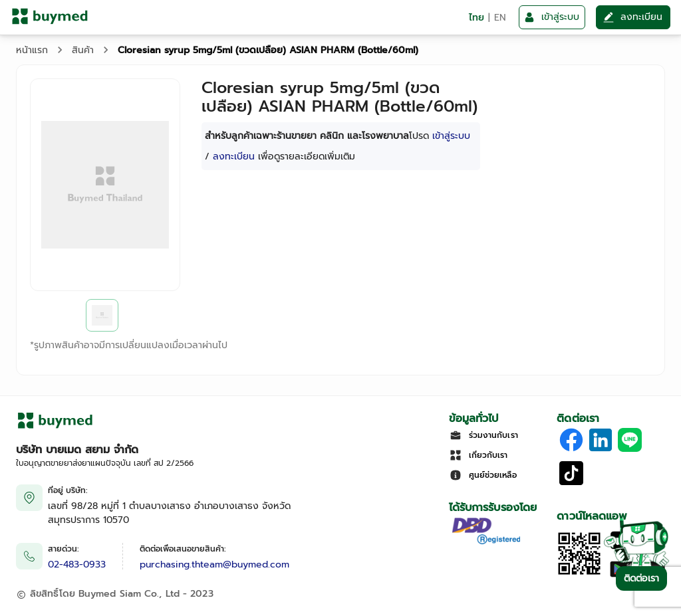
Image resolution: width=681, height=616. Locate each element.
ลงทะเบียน (234, 156)
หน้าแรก (32, 50)
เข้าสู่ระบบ (451, 136)
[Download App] (579, 573)
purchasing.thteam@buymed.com (214, 565)
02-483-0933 (77, 565)
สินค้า (83, 50)
